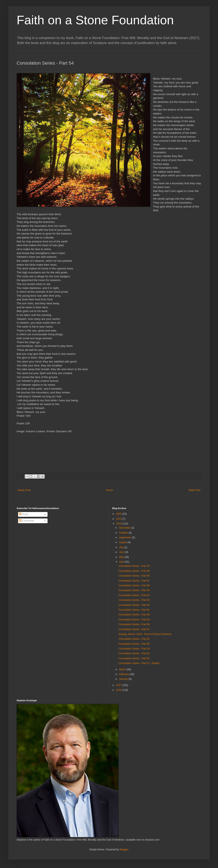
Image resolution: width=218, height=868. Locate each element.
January (124, 679)
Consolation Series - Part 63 (134, 600)
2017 (119, 685)
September (125, 538)
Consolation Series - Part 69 (134, 571)
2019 (119, 519)
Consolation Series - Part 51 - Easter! (139, 663)
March (123, 669)
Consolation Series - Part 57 (134, 629)
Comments (26, 521)
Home (110, 490)
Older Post (194, 490)
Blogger (124, 850)
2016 (119, 690)
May (122, 557)
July (122, 547)
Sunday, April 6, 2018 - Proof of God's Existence (145, 634)
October (124, 533)
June (122, 552)
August (123, 542)
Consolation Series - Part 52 (134, 658)
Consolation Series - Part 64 (134, 595)
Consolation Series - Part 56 (134, 639)
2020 (119, 514)
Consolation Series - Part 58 (134, 624)
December (125, 528)
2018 (119, 524)
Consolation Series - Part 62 (134, 605)
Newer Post (24, 490)
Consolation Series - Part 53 (134, 653)
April (122, 562)
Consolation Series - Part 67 (134, 581)
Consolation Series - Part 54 (134, 649)
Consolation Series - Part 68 (134, 576)
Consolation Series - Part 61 (134, 610)
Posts (24, 514)
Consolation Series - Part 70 (134, 566)
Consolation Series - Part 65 (134, 590)
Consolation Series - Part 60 (134, 615)
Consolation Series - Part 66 (134, 586)
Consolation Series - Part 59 (134, 620)
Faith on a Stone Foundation (95, 20)
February (124, 674)
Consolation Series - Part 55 (134, 644)
